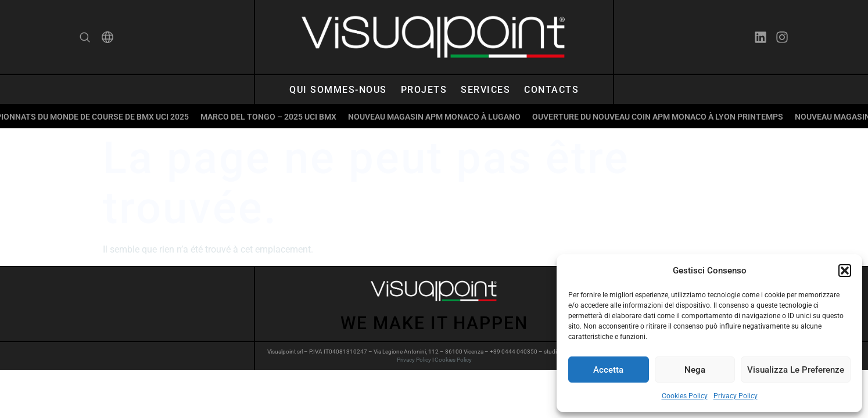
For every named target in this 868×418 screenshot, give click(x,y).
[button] (845, 271)
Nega (695, 370)
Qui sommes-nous (338, 90)
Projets (424, 90)
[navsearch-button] (85, 39)
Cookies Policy (685, 396)
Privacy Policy (736, 396)
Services (485, 90)
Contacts (551, 90)
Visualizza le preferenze (796, 370)
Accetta (608, 370)
